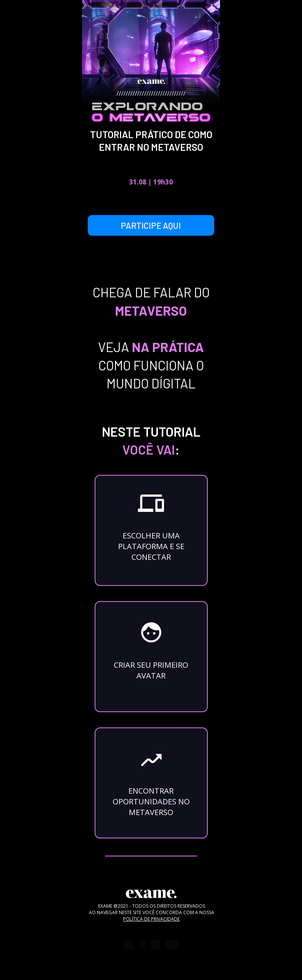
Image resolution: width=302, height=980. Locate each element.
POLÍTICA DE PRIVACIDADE (151, 919)
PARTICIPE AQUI (151, 225)
